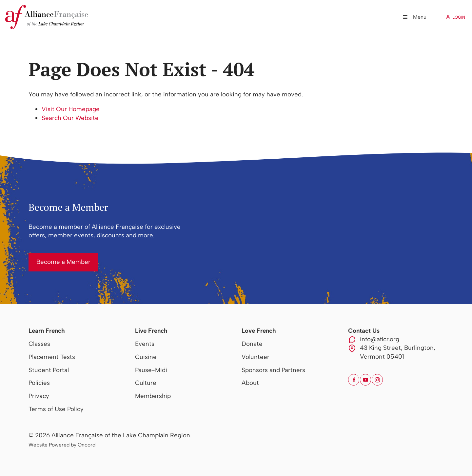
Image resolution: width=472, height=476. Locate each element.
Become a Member (56, 257)
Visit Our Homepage (71, 109)
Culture (146, 383)
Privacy (39, 396)
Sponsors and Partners (273, 370)
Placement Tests (52, 357)
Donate (252, 344)
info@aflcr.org (380, 339)
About (250, 383)
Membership (153, 396)
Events (145, 344)
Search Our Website (70, 118)
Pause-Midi (151, 370)
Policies (39, 383)
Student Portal (49, 370)
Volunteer (256, 357)
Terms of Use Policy (56, 409)
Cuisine (146, 357)
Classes (39, 344)
